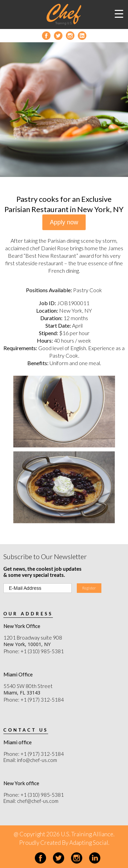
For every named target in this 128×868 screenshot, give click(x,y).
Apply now (64, 222)
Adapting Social (89, 843)
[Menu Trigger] (119, 14)
